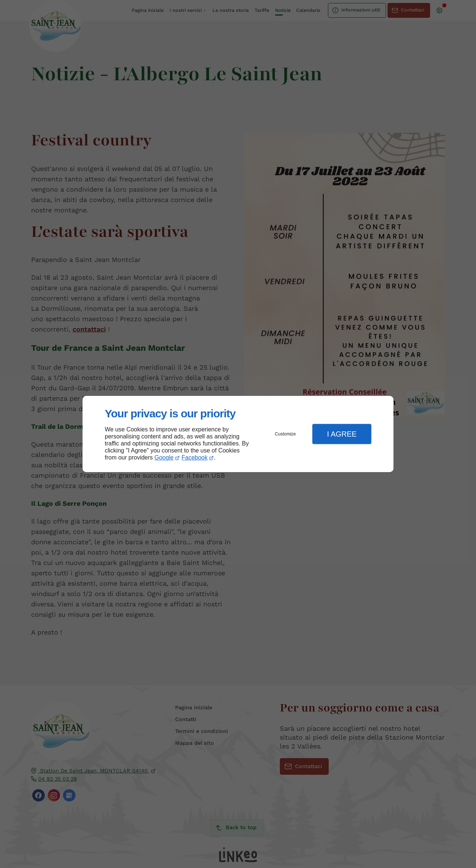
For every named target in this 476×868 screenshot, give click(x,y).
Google (164, 457)
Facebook (195, 457)
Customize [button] (286, 434)
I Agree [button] (342, 434)
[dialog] (238, 434)
